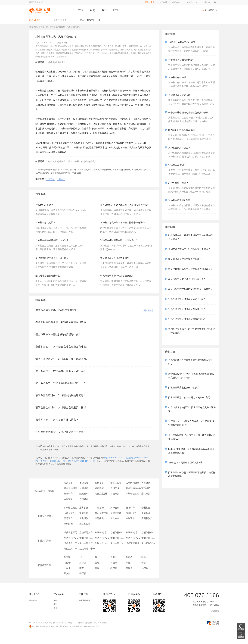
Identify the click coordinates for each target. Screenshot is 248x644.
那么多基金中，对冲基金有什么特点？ (57, 420)
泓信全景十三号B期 (87, 543)
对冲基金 (50, 179)
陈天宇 (67, 557)
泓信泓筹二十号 (87, 549)
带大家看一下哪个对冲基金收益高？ (118, 276)
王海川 (67, 568)
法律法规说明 (84, 600)
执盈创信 (84, 513)
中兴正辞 (130, 518)
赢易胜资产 (147, 518)
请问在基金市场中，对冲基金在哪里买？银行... (62, 408)
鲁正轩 (83, 573)
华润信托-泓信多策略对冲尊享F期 (87, 538)
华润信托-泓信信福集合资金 (103, 543)
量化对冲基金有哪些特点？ (49, 276)
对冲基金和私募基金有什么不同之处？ (119, 240)
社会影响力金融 (134, 488)
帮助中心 (176, 2)
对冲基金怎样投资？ (178, 183)
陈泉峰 (129, 557)
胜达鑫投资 (85, 524)
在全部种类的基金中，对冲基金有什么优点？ (61, 432)
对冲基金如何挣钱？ (178, 77)
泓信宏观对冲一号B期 (134, 543)
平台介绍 (33, 600)
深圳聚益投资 (71, 508)
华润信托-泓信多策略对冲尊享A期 (103, 532)
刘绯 (82, 557)
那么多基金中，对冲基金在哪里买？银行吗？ (61, 371)
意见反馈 (215, 611)
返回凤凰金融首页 (37, 2)
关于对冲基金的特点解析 (180, 60)
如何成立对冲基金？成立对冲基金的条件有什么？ (72, 161)
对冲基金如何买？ (177, 165)
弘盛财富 (84, 488)
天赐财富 (84, 499)
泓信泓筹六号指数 (87, 532)
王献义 (98, 563)
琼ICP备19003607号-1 (90, 626)
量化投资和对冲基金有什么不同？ (52, 258)
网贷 (92, 10)
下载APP (206, 2)
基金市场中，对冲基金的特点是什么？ (187, 279)
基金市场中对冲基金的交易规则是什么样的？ (190, 289)
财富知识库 (35, 20)
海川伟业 (115, 488)
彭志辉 (145, 568)
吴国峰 (114, 563)
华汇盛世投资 (102, 513)
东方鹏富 (84, 508)
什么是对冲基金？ (57, 62)
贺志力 (98, 557)
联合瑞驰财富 (71, 488)
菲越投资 (115, 494)
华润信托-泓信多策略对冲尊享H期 (118, 538)
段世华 (67, 563)
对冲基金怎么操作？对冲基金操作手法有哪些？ (124, 222)
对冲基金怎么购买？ (45, 222)
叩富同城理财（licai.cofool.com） (82, 461)
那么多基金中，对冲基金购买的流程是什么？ (61, 383)
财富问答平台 (60, 20)
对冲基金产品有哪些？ (179, 148)
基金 (61, 179)
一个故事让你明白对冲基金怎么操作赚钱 (188, 113)
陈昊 (97, 568)
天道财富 (146, 483)
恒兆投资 (84, 518)
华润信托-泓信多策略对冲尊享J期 (149, 538)
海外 (104, 10)
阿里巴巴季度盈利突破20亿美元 (184, 388)
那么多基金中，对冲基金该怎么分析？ (187, 299)
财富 (116, 10)
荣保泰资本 (116, 513)
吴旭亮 (129, 568)
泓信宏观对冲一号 (149, 543)
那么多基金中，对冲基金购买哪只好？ (187, 309)
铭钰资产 (68, 494)
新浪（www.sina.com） (114, 458)
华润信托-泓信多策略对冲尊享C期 (149, 532)
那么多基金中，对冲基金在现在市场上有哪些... (62, 347)
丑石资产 (130, 508)
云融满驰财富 (133, 483)
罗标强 (83, 563)
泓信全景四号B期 (72, 532)
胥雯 (144, 563)
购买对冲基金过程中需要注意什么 (185, 259)
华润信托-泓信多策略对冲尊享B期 (118, 532)
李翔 (128, 563)
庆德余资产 (69, 513)
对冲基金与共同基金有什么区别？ (52, 240)
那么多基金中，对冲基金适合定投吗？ (187, 319)
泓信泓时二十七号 (72, 549)
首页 (81, 10)
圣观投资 (84, 483)
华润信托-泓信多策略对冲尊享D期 (134, 532)
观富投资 (68, 483)
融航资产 (84, 494)
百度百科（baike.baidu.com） (53, 461)
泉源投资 (99, 518)
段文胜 (67, 573)
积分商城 (163, 2)
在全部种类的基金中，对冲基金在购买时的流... (62, 322)
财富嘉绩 (99, 488)
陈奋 (82, 568)
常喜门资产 (131, 513)
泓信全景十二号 (72, 543)
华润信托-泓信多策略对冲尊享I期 (134, 538)
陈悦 (144, 557)
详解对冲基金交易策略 (179, 95)
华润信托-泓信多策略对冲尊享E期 (72, 538)
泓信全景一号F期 (118, 543)
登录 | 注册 (150, 2)
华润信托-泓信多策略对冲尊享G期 (103, 538)
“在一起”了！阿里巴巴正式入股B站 (185, 463)
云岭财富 (68, 499)
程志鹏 (114, 568)
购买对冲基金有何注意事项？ (115, 258)
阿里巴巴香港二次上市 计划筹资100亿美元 (189, 397)
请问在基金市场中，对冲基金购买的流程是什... (62, 395)
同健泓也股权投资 (103, 494)
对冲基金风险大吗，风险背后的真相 (56, 310)
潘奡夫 (114, 557)
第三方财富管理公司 (90, 20)
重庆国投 (68, 524)
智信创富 (99, 483)
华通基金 (146, 508)
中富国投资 (116, 483)
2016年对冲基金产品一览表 (182, 42)
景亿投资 (146, 494)
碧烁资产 (68, 518)
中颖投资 (99, 508)
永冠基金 (146, 513)
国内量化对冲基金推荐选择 (182, 130)
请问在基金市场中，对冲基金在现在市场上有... (62, 359)
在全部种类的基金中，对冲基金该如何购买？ (190, 269)
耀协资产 (146, 488)
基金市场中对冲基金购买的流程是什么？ (58, 334)
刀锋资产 (115, 508)
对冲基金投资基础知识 (179, 200)
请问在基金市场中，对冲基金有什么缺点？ (189, 249)
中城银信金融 (133, 494)
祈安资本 (115, 518)
